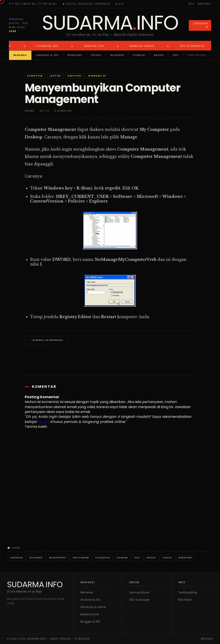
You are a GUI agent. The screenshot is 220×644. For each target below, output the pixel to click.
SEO (176, 55)
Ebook (159, 55)
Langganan (200, 25)
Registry (75, 76)
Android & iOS (47, 55)
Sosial (96, 55)
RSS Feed (185, 600)
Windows (75, 55)
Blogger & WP (90, 622)
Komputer (35, 76)
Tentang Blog (188, 592)
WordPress (58, 558)
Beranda (205, 4)
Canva (167, 558)
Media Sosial (90, 614)
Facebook (103, 558)
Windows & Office (93, 607)
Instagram (81, 558)
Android (17, 558)
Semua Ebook (139, 592)
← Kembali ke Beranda (46, 340)
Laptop (55, 76)
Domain (139, 55)
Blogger (117, 55)
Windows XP (97, 76)
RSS (191, 4)
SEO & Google (139, 600)
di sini (44, 422)
